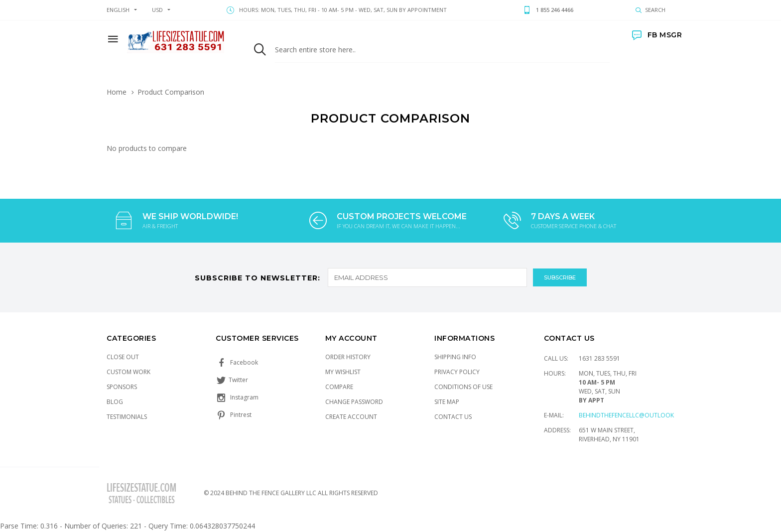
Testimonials (127, 417)
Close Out (123, 357)
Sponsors (122, 387)
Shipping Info (455, 357)
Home (117, 92)
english (118, 10)
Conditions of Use (463, 387)
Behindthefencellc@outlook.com (634, 415)
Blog (115, 402)
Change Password (354, 402)
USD (157, 10)
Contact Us (453, 417)
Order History (348, 357)
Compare (339, 387)
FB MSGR (657, 35)
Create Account (351, 417)
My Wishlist (343, 372)
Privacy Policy (457, 372)
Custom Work (129, 372)
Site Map (447, 402)
